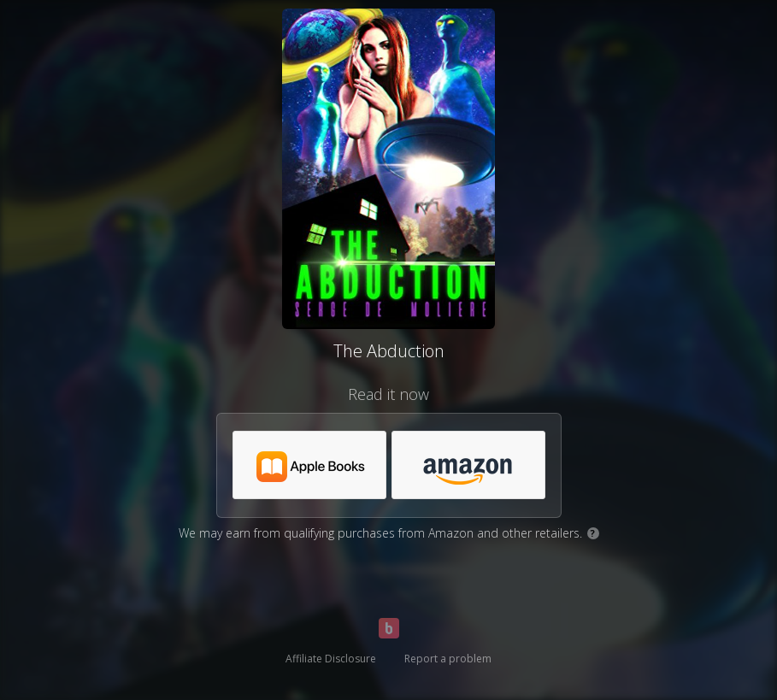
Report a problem (448, 659)
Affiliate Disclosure (331, 659)
